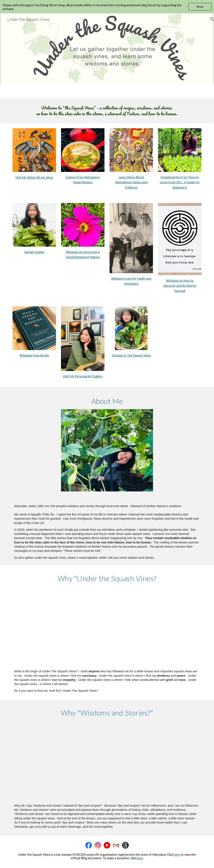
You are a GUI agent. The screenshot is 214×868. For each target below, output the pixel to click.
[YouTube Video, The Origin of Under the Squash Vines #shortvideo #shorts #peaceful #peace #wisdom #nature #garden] (107, 626)
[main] (107, 111)
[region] (107, 7)
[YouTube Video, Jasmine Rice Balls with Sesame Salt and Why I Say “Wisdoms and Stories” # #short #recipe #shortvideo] (107, 761)
